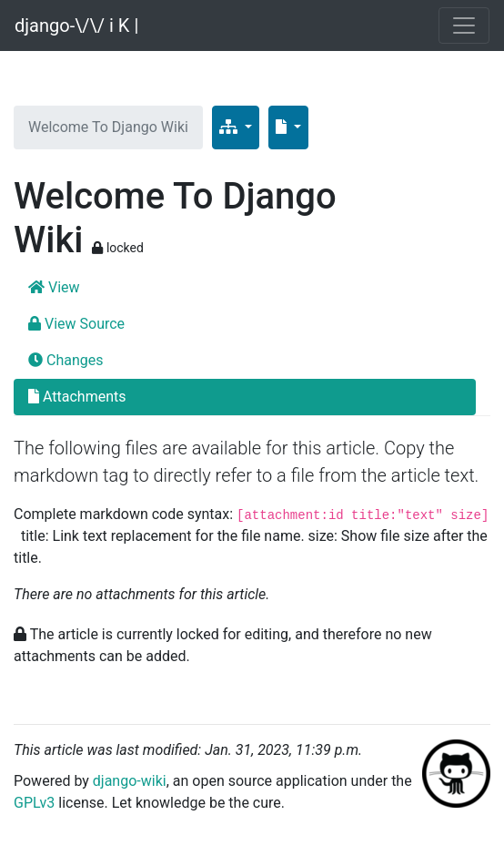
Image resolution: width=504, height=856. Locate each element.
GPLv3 (34, 803)
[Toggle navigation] (464, 25)
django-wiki (130, 781)
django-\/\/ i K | (76, 25)
